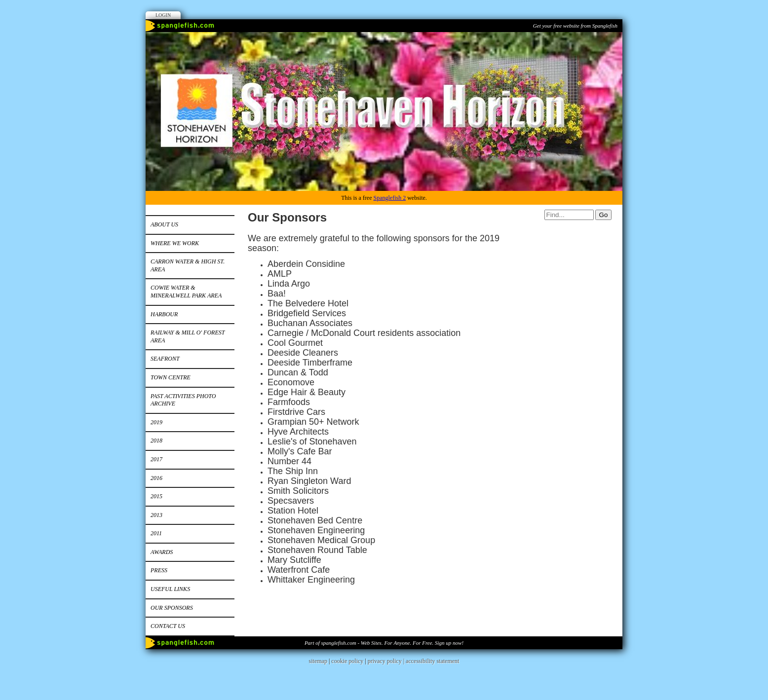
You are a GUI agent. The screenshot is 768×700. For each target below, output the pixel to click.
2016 (156, 478)
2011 (156, 533)
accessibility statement (432, 661)
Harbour (164, 314)
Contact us (168, 626)
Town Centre (171, 377)
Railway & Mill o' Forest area (188, 336)
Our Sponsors (172, 608)
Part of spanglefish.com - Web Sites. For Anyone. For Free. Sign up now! (384, 643)
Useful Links (170, 589)
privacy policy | (387, 661)
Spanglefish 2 (389, 198)
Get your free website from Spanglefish (575, 26)
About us (164, 224)
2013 (156, 515)
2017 (156, 459)
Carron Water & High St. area (188, 265)
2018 (156, 441)
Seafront (165, 359)
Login (163, 15)
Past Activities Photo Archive (183, 400)
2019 (156, 422)
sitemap (318, 661)
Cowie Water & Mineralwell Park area (186, 292)
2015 (156, 496)
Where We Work (175, 243)
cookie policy (347, 661)
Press (159, 570)
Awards (162, 552)
